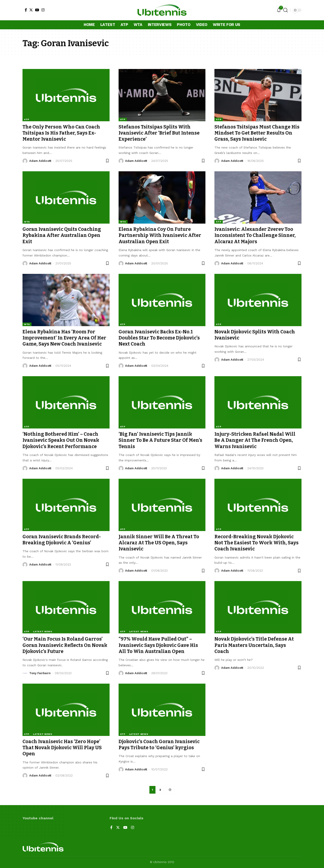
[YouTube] (37, 10)
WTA (27, 222)
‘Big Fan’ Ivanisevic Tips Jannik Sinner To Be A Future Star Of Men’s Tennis (160, 440)
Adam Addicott (40, 161)
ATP (27, 119)
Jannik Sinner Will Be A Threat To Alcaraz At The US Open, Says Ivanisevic (159, 543)
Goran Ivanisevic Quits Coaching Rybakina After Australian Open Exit (62, 235)
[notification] (279, 10)
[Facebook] (26, 10)
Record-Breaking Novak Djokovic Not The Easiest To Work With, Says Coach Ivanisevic (256, 543)
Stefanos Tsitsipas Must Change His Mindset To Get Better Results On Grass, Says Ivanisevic (257, 133)
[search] (286, 10)
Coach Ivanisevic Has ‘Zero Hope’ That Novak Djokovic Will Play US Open (62, 748)
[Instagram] (43, 10)
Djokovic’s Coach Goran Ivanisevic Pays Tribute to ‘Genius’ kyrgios (159, 745)
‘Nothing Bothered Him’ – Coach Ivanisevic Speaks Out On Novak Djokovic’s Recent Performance (61, 440)
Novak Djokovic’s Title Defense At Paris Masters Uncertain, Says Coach (254, 645)
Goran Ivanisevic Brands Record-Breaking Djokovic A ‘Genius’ (62, 540)
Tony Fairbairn (40, 673)
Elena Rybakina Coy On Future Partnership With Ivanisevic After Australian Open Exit (160, 235)
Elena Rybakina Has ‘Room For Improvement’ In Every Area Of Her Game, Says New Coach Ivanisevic (64, 338)
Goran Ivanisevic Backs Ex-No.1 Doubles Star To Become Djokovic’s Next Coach (159, 338)
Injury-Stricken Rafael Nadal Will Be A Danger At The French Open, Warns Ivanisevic (255, 440)
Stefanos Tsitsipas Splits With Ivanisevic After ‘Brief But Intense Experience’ (159, 133)
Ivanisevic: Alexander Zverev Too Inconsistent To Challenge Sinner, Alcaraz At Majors (255, 235)
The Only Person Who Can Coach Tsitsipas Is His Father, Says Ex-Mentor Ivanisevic (61, 133)
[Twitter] (31, 10)
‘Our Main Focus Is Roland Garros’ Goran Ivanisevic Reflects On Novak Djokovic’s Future (65, 645)
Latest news (43, 631)
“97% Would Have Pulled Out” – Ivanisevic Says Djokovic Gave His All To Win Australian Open (158, 645)
